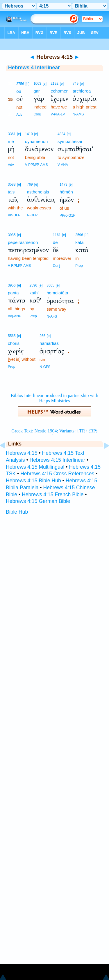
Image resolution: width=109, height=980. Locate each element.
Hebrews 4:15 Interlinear (57, 460)
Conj (37, 114)
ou (19, 91)
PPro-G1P (68, 215)
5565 (12, 336)
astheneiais (38, 192)
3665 (50, 285)
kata (79, 242)
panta (13, 293)
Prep (79, 266)
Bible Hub (17, 512)
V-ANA (63, 165)
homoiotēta (57, 293)
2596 (79, 235)
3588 (12, 184)
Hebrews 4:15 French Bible (53, 494)
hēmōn (66, 192)
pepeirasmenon (23, 242)
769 (30, 184)
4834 (61, 134)
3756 (20, 84)
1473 (64, 184)
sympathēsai (70, 141)
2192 (54, 84)
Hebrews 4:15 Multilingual (35, 467)
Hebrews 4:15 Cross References (57, 474)
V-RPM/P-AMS (19, 266)
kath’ (34, 293)
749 (76, 84)
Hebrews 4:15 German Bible (38, 501)
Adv (19, 115)
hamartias (49, 343)
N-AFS (52, 316)
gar (37, 91)
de (55, 242)
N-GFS (45, 367)
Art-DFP (14, 215)
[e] (27, 84)
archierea (82, 91)
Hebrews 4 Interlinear (34, 68)
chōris (14, 343)
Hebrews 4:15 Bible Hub (33, 481)
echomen (60, 91)
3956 (12, 285)
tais (11, 192)
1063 (37, 84)
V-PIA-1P (58, 114)
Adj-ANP (15, 316)
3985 (12, 235)
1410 (29, 134)
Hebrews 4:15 (22, 453)
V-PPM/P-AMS (36, 165)
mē (11, 141)
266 (42, 336)
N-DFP (32, 215)
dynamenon (36, 141)
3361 (12, 134)
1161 (57, 235)
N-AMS (78, 114)
